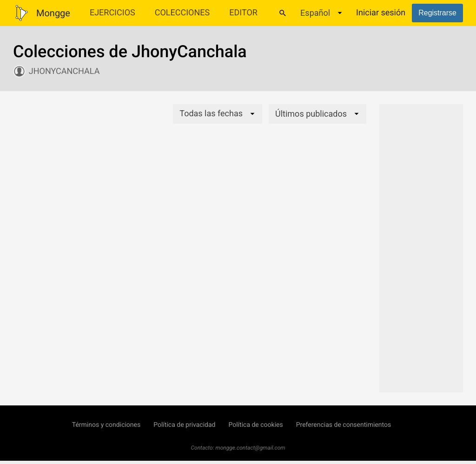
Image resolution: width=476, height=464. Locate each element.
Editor (243, 13)
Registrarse (437, 13)
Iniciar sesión (381, 13)
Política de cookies (255, 425)
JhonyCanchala (64, 71)
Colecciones (182, 13)
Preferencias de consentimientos (344, 425)
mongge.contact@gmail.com (251, 448)
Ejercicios (112, 13)
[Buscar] (283, 13)
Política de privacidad (184, 425)
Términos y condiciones (106, 425)
